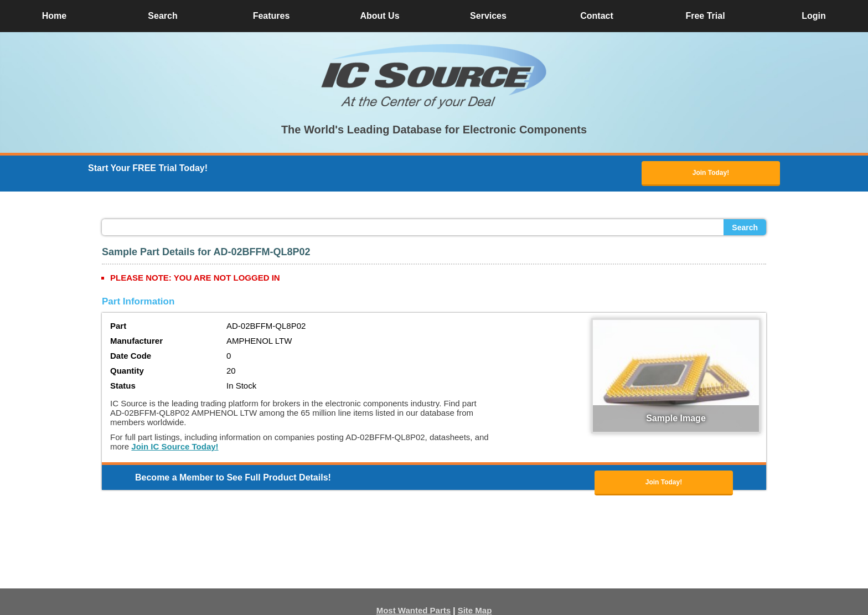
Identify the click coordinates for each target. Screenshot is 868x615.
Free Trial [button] (705, 16)
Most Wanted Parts (414, 610)
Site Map (475, 610)
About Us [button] (379, 16)
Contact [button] (597, 16)
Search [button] (162, 16)
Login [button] (814, 16)
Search (745, 228)
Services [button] (488, 16)
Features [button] (272, 16)
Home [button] (54, 16)
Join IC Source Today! (175, 446)
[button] (434, 76)
